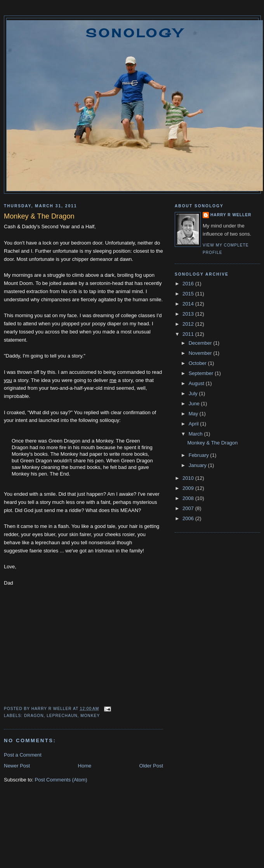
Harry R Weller (231, 215)
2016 (189, 284)
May (194, 414)
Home (85, 766)
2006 (189, 518)
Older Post (151, 766)
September (202, 373)
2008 (189, 498)
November (201, 353)
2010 (189, 478)
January (198, 465)
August (197, 383)
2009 (189, 488)
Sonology (135, 33)
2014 (189, 304)
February (200, 455)
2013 (189, 314)
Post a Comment (23, 755)
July (194, 393)
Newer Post (17, 766)
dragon (34, 716)
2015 (189, 294)
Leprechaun (62, 716)
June (195, 404)
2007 (189, 508)
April (195, 424)
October (198, 363)
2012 (189, 324)
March (196, 434)
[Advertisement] (132, 837)
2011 (189, 334)
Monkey (90, 716)
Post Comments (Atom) (61, 780)
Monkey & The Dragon (212, 443)
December (201, 343)
